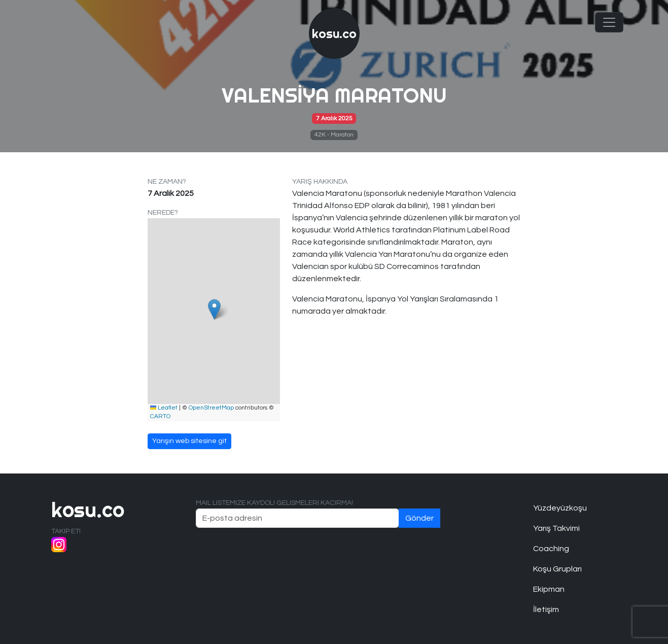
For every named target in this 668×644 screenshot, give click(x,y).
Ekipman (549, 589)
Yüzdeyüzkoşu (560, 508)
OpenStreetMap (211, 408)
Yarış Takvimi (556, 528)
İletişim (546, 609)
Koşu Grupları (557, 569)
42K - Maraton (334, 135)
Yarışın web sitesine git (189, 441)
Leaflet (164, 408)
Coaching (551, 549)
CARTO (160, 416)
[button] (214, 309)
